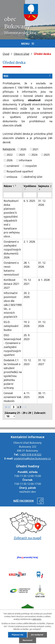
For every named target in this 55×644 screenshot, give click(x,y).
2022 (10, 155)
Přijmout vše (18, 635)
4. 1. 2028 (44, 280)
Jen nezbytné (37, 635)
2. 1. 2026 (29, 242)
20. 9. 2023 (27, 337)
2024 (34, 155)
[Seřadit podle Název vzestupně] (16, 185)
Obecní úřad (21, 54)
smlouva (12, 177)
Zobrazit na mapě (27, 538)
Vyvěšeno (30, 186)
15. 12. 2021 (27, 282)
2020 (23, 149)
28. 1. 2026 (27, 265)
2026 (10, 160)
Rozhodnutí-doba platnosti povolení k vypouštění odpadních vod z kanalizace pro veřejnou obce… (12, 219)
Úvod (6, 54)
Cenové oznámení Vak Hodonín (12, 397)
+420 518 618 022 (31, 455)
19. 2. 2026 (27, 324)
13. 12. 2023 (27, 362)
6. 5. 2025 (29, 201)
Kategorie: (9, 149)
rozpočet (31, 166)
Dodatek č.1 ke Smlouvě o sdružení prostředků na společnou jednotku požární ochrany (13, 374)
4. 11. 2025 (27, 395)
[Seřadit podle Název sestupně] (16, 186)
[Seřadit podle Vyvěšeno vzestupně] (25, 189)
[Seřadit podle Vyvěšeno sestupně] (25, 190)
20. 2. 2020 (27, 295)
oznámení (13, 166)
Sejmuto (45, 186)
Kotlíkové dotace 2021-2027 (12, 284)
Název (9, 186)
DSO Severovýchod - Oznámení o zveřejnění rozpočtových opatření (12, 345)
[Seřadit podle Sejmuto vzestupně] (40, 189)
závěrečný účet (33, 177)
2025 (47, 155)
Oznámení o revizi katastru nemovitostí (11, 269)
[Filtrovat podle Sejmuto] (45, 195)
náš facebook (23, 501)
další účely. (37, 619)
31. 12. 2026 (42, 203)
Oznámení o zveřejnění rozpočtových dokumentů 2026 (12, 249)
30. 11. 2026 (42, 395)
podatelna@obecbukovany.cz (32, 458)
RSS (27, 76)
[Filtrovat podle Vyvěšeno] (30, 195)
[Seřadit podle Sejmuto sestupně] (40, 190)
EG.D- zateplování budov (11, 326)
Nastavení (28, 640)
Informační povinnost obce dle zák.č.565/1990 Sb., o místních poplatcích (13, 305)
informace (25, 160)
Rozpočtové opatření (20, 171)
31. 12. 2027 (42, 362)
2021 (35, 149)
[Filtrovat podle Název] (13, 195)
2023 (22, 155)
